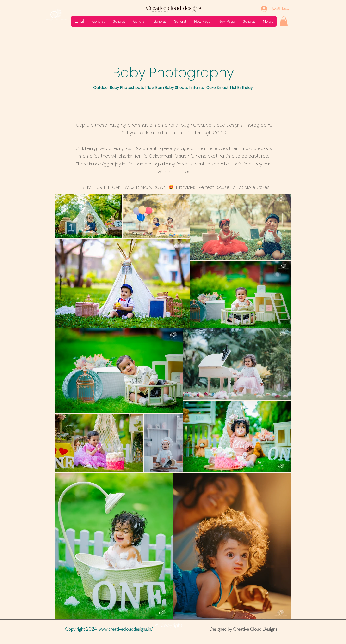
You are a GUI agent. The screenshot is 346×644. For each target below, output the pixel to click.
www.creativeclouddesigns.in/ (126, 629)
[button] (284, 21)
